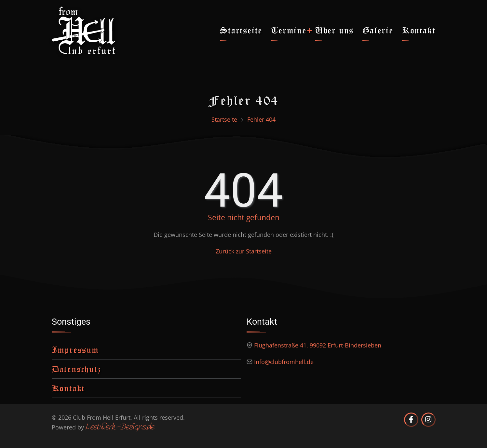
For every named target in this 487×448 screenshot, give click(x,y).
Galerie (378, 30)
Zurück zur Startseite (244, 251)
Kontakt (419, 30)
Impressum (75, 350)
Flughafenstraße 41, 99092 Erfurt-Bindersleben (318, 345)
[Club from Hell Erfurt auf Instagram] (428, 420)
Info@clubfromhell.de (284, 362)
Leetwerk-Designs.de (120, 428)
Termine (289, 30)
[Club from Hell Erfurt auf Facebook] (411, 420)
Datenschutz (76, 369)
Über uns (334, 30)
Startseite (241, 30)
